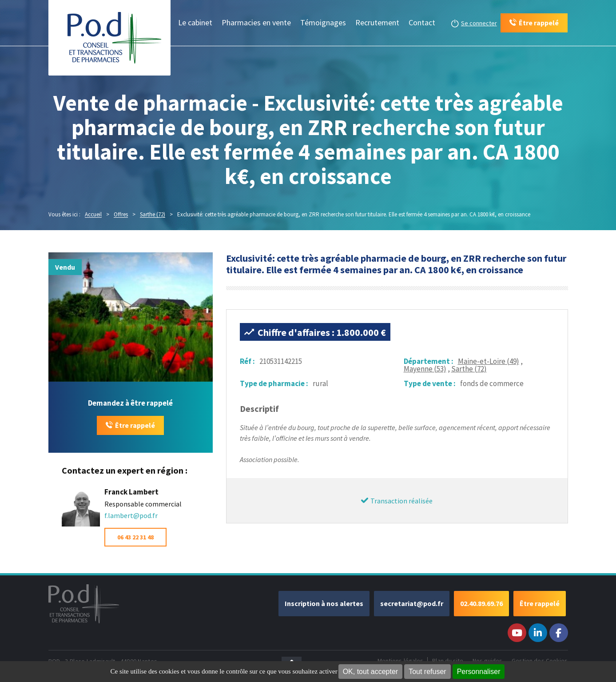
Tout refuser (427, 672)
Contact (422, 22)
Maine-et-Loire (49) (489, 361)
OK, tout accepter (371, 672)
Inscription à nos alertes (324, 603)
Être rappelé (135, 425)
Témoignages (323, 22)
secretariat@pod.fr (412, 603)
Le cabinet (195, 22)
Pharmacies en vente (256, 22)
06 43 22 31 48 (135, 537)
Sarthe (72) (469, 369)
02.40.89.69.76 (481, 603)
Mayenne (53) (425, 369)
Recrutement (377, 22)
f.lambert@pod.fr (131, 515)
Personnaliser (479, 672)
